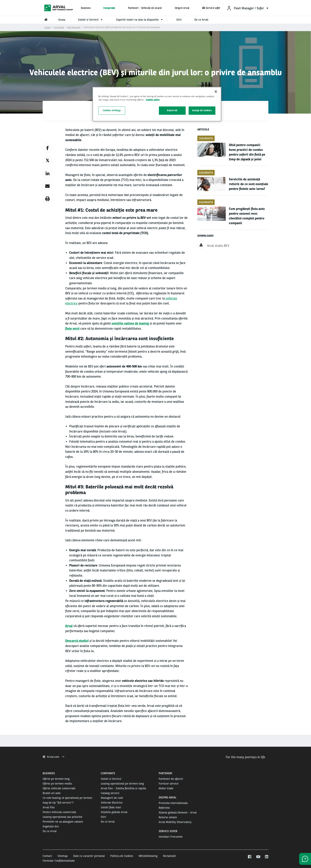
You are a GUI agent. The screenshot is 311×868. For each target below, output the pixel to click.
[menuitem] (248, 8)
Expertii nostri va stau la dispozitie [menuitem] (140, 20)
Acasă (47, 27)
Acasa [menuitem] (62, 20)
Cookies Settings (112, 110)
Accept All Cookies (202, 110)
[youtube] (258, 857)
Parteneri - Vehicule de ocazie (145, 8)
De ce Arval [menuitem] (201, 20)
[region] (157, 104)
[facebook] (249, 857)
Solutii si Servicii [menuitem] (91, 20)
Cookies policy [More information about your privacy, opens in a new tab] (153, 100)
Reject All (172, 110)
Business (86, 8)
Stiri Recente (74, 27)
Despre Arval (182, 8)
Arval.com (53, 757)
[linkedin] (266, 857)
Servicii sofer (211, 8)
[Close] (216, 92)
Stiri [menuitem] (179, 20)
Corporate (109, 8)
